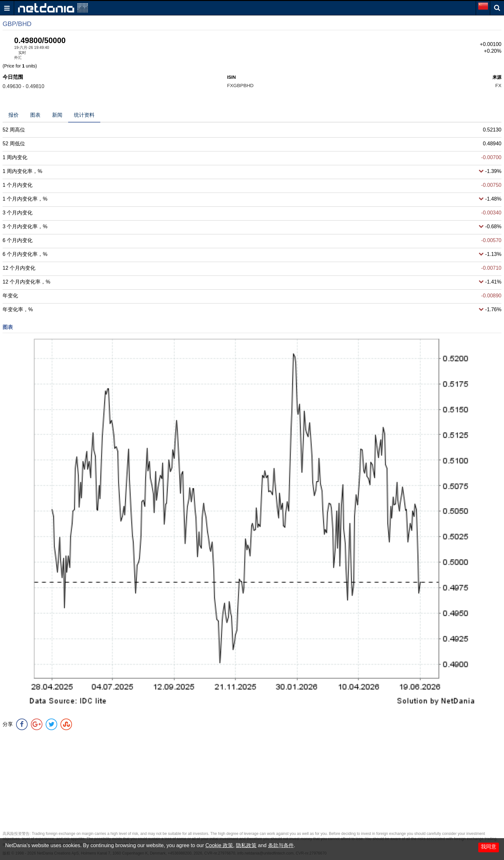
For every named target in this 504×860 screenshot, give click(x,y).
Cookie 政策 (219, 845)
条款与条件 (281, 845)
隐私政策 (246, 845)
